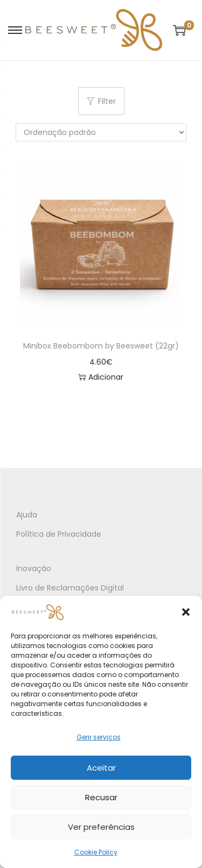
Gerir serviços (99, 737)
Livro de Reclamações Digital (70, 588)
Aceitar (101, 768)
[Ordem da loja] (101, 132)
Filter (101, 101)
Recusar (101, 797)
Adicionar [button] (101, 377)
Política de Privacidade (59, 534)
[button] (186, 612)
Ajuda (27, 515)
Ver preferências (101, 827)
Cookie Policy (96, 852)
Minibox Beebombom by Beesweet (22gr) (101, 346)
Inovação (34, 568)
